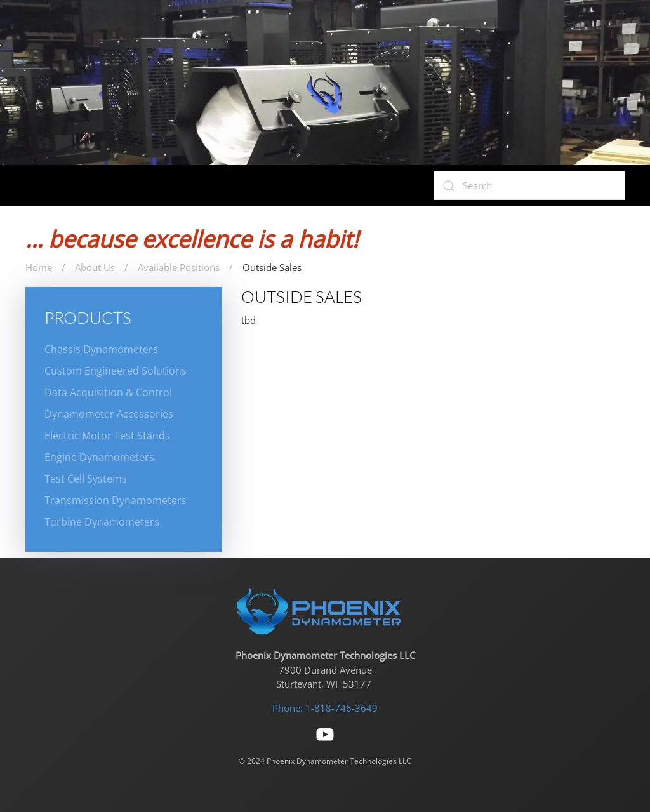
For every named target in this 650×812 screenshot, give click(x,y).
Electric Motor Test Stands (107, 436)
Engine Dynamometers (99, 457)
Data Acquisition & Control (108, 392)
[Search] (529, 186)
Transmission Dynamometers (116, 500)
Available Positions (179, 267)
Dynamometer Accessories (109, 414)
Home (39, 267)
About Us (95, 267)
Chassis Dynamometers (101, 349)
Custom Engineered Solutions (116, 371)
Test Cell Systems (86, 479)
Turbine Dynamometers (102, 522)
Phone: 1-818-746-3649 (325, 708)
